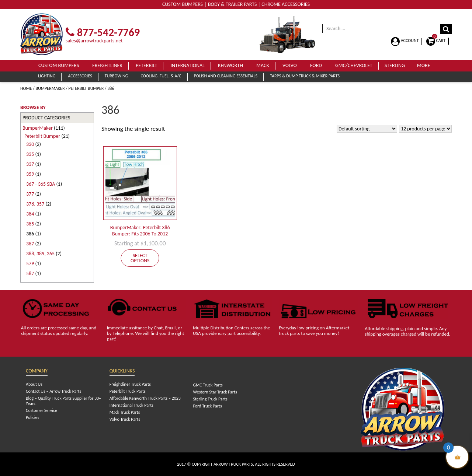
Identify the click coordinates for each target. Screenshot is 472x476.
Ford (316, 65)
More (424, 65)
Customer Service (41, 410)
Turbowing (116, 76)
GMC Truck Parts (208, 385)
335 (30, 154)
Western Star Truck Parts (215, 392)
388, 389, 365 (40, 254)
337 (30, 164)
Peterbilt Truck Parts (128, 391)
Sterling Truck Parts (210, 399)
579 (30, 264)
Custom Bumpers (59, 65)
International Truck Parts (131, 405)
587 (30, 274)
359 (30, 174)
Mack (263, 65)
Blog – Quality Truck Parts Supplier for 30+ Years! (63, 401)
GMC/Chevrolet (354, 65)
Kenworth (230, 65)
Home (26, 88)
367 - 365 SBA (41, 184)
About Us (34, 384)
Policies (32, 417)
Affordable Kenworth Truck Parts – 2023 (145, 398)
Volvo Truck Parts (125, 419)
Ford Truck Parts (207, 406)
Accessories (80, 76)
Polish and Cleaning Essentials (226, 76)
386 (30, 234)
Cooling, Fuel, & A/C (161, 76)
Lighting (47, 76)
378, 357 (35, 204)
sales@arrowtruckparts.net (94, 41)
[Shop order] (367, 129)
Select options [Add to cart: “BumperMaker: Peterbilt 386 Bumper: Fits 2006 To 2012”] (140, 258)
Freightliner (107, 65)
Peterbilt (146, 65)
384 (30, 214)
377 (30, 194)
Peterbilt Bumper (86, 88)
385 (30, 224)
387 (30, 244)
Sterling (395, 65)
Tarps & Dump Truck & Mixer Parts (305, 76)
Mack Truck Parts (125, 412)
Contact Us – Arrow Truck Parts (53, 391)
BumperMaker (50, 88)
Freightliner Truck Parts (130, 384)
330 (30, 144)
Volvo (290, 65)
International (188, 65)
